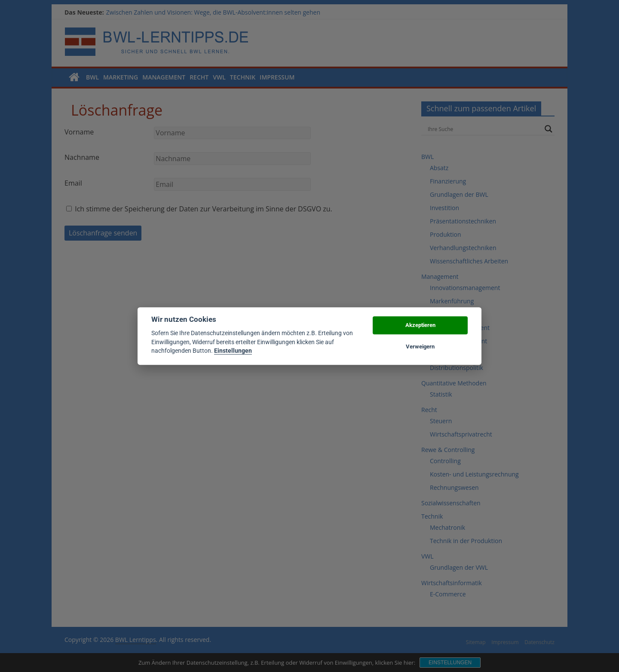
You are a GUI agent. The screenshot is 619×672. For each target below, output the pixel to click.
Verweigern (420, 347)
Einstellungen (233, 351)
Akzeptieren (420, 325)
